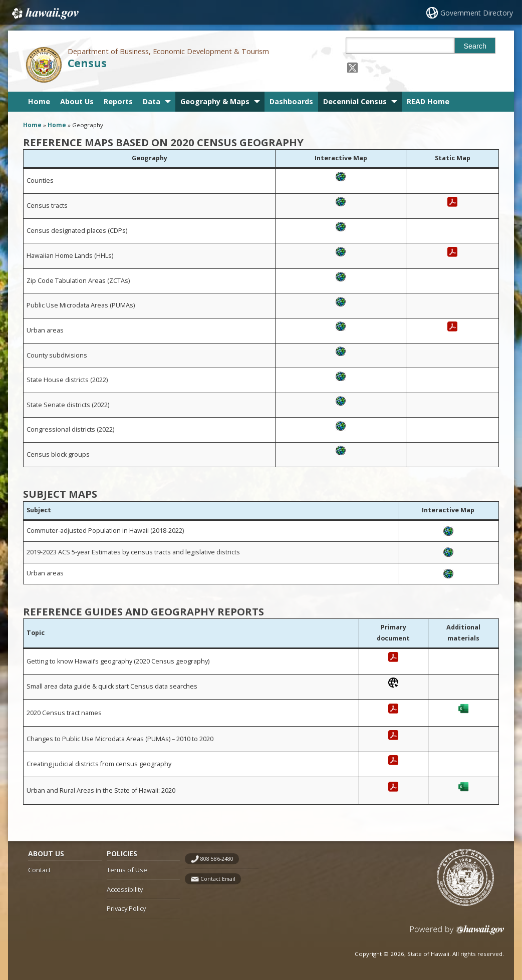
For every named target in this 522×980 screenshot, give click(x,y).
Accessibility (125, 889)
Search (475, 46)
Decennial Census (355, 101)
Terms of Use (127, 870)
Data (152, 101)
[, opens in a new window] (341, 184)
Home (39, 101)
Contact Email (218, 879)
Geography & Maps (215, 101)
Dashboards (291, 101)
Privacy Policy (126, 908)
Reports (118, 101)
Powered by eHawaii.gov (457, 934)
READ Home (428, 101)
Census (87, 63)
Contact (39, 870)
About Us (77, 101)
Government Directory (477, 13)
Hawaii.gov (44, 14)
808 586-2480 (217, 859)
